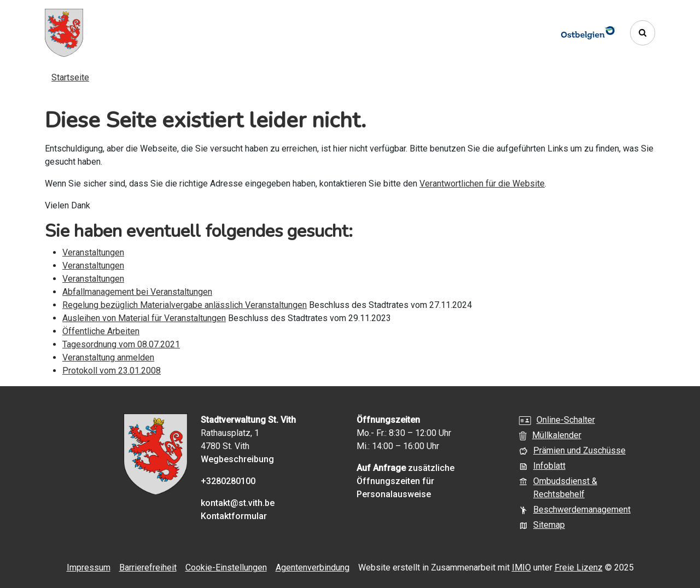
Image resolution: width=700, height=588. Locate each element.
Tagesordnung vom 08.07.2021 (121, 344)
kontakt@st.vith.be (238, 503)
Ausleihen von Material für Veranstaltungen (144, 318)
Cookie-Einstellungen (226, 567)
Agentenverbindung (313, 567)
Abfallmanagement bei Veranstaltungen (137, 292)
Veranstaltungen (93, 252)
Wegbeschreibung (237, 459)
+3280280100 (228, 481)
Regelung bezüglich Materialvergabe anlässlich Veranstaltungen (185, 305)
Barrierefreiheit (148, 567)
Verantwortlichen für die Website (482, 184)
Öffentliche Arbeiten (101, 331)
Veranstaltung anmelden (108, 357)
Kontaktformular (234, 516)
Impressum (89, 567)
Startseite (70, 77)
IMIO (521, 567)
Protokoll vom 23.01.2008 (112, 371)
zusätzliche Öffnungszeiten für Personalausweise (406, 481)
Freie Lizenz (579, 567)
